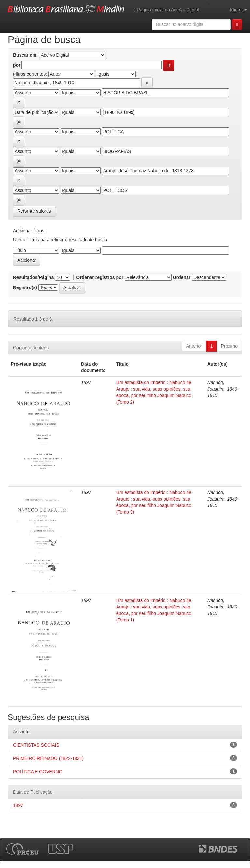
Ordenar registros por (100, 277)
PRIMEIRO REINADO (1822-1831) (48, 758)
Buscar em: (25, 55)
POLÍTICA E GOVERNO (38, 772)
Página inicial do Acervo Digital (166, 10)
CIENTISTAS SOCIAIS (36, 745)
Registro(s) (25, 287)
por (17, 65)
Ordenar (182, 277)
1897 (18, 805)
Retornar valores (34, 211)
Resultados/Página (33, 277)
